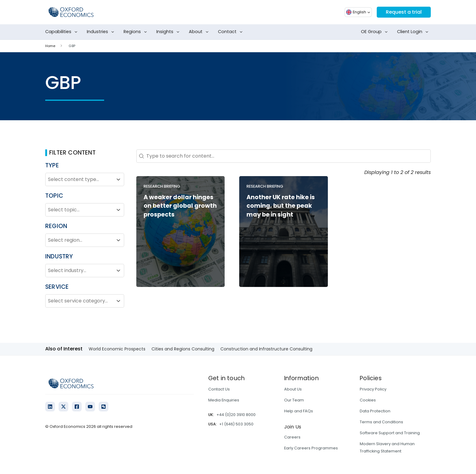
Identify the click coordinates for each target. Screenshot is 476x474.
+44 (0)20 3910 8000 (236, 415)
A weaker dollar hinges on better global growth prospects (180, 206)
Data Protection (375, 411)
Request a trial (404, 12)
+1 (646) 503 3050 (236, 424)
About (200, 32)
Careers (292, 437)
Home (50, 46)
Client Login (414, 32)
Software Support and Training (390, 433)
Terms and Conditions (381, 422)
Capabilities (63, 32)
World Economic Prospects (117, 349)
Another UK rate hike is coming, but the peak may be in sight (281, 206)
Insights (169, 32)
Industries (102, 32)
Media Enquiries (224, 400)
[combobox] (79, 179)
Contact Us (219, 389)
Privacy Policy (373, 389)
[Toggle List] (118, 179)
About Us (293, 389)
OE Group (376, 32)
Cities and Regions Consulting (183, 349)
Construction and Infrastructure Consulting (266, 349)
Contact (231, 32)
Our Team (294, 400)
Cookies (368, 400)
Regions (136, 32)
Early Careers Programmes (311, 448)
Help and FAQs (299, 411)
